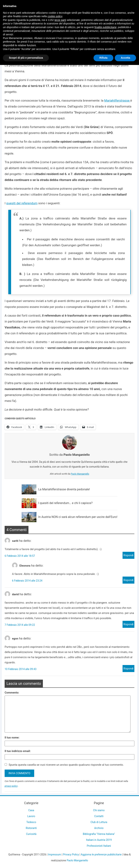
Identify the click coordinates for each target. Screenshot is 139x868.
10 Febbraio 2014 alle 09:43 (21, 669)
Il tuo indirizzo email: (18, 751)
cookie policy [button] (55, 16)
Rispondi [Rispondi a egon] (128, 669)
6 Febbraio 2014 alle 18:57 (20, 556)
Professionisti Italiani (99, 846)
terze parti (60, 20)
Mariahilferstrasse (117, 100)
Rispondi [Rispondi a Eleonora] (128, 580)
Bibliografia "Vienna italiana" (99, 834)
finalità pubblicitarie (105, 27)
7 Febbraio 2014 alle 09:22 (20, 625)
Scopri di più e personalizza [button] (26, 58)
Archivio (99, 828)
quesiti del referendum (22, 203)
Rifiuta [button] (104, 58)
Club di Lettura (99, 822)
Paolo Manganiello (80, 474)
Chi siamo (99, 810)
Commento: (12, 693)
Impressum (55, 854)
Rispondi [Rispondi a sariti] (128, 555)
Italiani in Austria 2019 (99, 840)
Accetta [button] (125, 58)
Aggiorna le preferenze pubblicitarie (101, 854)
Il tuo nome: (12, 738)
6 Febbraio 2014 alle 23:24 (27, 581)
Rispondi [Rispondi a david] (128, 624)
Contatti (99, 816)
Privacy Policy (71, 854)
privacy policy (11, 786)
